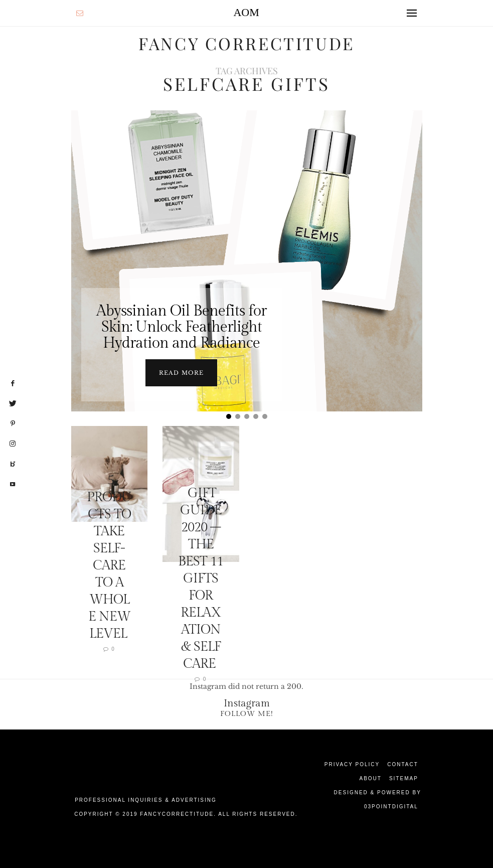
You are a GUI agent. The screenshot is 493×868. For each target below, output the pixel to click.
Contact (403, 764)
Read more (181, 372)
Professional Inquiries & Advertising (146, 800)
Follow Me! (247, 713)
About (370, 778)
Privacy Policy (352, 764)
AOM (246, 12)
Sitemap (404, 778)
